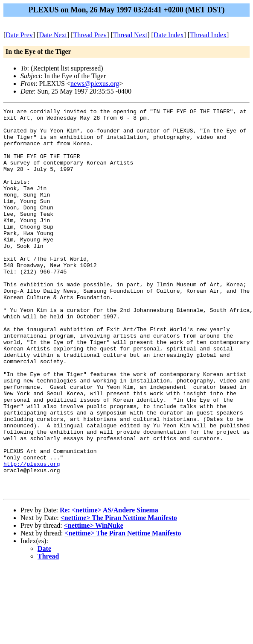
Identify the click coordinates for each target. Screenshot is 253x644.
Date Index (169, 35)
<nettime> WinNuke (94, 602)
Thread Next (130, 35)
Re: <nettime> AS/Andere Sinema (109, 587)
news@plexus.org (95, 84)
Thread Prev (90, 35)
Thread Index (208, 35)
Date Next (53, 35)
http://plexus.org (32, 535)
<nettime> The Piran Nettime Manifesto (119, 595)
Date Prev (19, 35)
